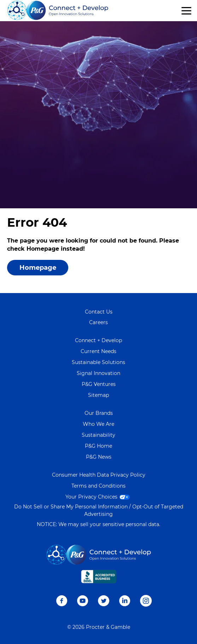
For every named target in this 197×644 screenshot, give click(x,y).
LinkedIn (125, 601)
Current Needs (98, 351)
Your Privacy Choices (98, 497)
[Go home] (58, 11)
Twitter (104, 601)
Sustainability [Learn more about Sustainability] (98, 435)
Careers (98, 322)
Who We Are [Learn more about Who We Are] (98, 424)
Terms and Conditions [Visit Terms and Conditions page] (98, 486)
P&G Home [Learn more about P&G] (98, 446)
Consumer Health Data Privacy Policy (99, 475)
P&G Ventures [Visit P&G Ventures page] (99, 384)
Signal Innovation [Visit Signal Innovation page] (98, 373)
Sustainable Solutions (98, 362)
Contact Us (99, 312)
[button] (186, 11)
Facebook (62, 601)
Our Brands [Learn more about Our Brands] (99, 413)
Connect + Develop (98, 340)
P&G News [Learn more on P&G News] (99, 457)
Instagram (146, 601)
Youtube (83, 601)
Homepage (38, 268)
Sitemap (98, 395)
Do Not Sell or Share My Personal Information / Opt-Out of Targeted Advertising (99, 510)
